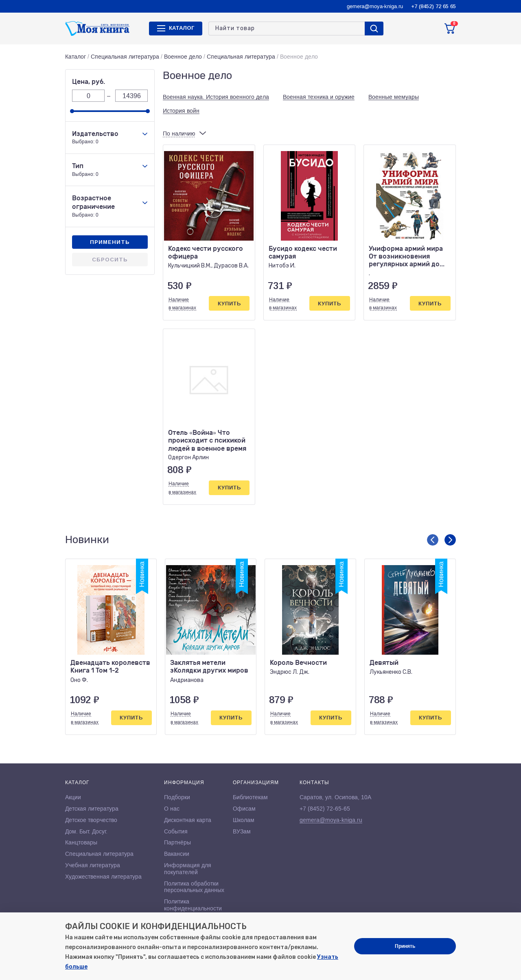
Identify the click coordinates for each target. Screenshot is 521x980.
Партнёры (177, 842)
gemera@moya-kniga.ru (375, 6)
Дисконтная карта (188, 820)
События (176, 831)
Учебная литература (93, 865)
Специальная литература (125, 57)
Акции (73, 797)
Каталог (76, 57)
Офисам (244, 809)
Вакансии (177, 854)
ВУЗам (242, 831)
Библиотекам (250, 797)
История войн (181, 111)
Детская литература (92, 809)
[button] (433, 540)
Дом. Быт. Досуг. (86, 831)
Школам (244, 820)
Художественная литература (103, 877)
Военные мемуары (394, 97)
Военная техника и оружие (319, 97)
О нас (172, 809)
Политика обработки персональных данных (194, 887)
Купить (229, 304)
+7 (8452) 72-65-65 (325, 809)
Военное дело (183, 57)
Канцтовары (81, 842)
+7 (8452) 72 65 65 (433, 6)
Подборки (177, 797)
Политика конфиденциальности (193, 905)
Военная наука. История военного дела (216, 97)
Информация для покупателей (188, 869)
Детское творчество (91, 820)
